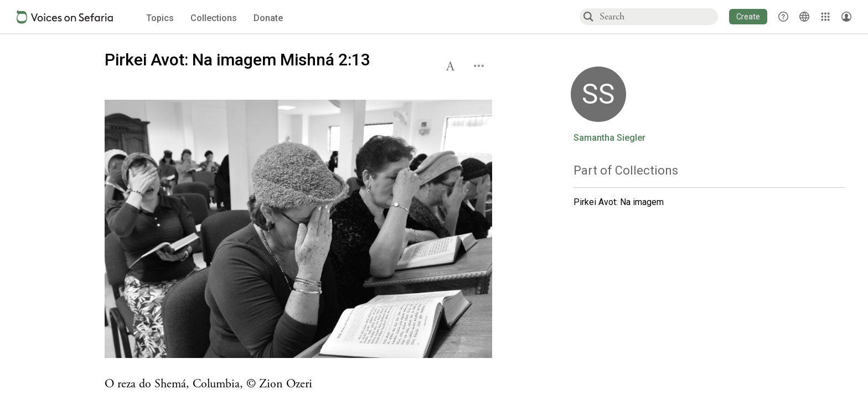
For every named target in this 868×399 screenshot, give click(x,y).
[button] (748, 17)
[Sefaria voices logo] (65, 17)
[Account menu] (846, 17)
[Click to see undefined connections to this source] (298, 384)
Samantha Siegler (609, 138)
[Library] (825, 17)
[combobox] (658, 16)
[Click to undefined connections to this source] (298, 232)
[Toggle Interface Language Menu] (804, 17)
